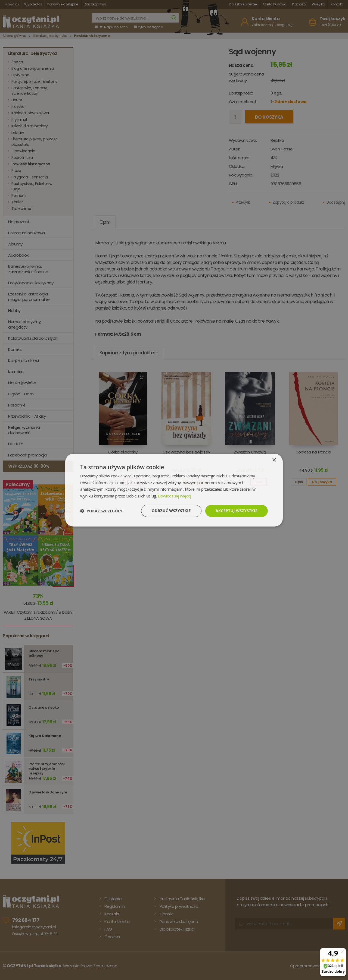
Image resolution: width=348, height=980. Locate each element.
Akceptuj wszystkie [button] (237, 511)
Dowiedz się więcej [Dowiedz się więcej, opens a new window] (174, 496)
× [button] (274, 460)
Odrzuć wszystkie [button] (171, 511)
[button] (101, 511)
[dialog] (174, 490)
